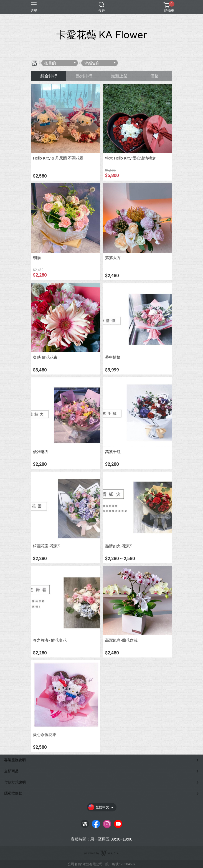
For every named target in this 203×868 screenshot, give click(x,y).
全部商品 (11, 771)
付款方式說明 (15, 782)
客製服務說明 (15, 760)
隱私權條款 (13, 793)
